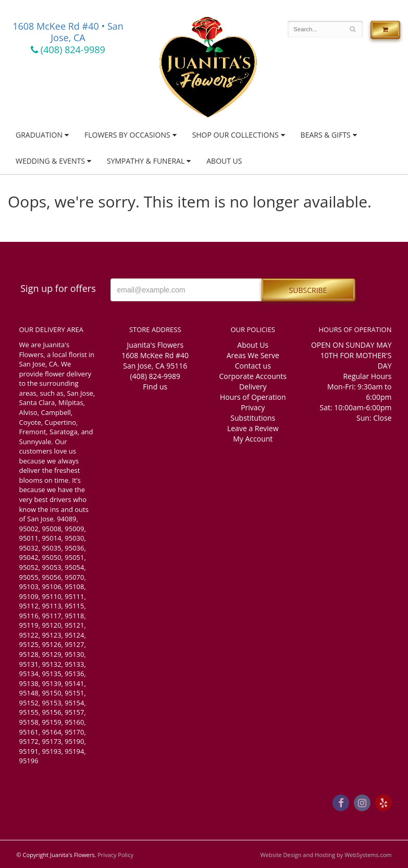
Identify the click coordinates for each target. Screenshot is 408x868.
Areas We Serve (253, 355)
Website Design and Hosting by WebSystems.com (326, 855)
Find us (155, 387)
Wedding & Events (50, 161)
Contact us (253, 366)
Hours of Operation (253, 397)
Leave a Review (253, 428)
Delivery (253, 387)
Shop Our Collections (236, 135)
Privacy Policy (115, 855)
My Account (253, 439)
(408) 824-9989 (68, 50)
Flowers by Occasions (127, 135)
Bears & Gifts (326, 135)
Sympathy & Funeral (146, 161)
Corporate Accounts (253, 376)
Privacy (253, 407)
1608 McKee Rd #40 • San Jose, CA (68, 32)
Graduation (39, 135)
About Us (224, 161)
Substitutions (253, 418)
